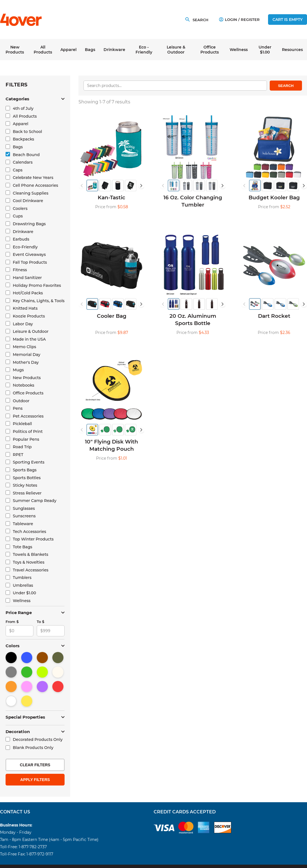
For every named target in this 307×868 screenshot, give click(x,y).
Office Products (210, 50)
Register (250, 20)
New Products (15, 50)
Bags (90, 50)
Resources (292, 50)
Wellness (239, 50)
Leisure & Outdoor (176, 50)
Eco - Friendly (144, 50)
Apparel (68, 50)
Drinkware (114, 50)
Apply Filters (35, 780)
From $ (12, 622)
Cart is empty (288, 20)
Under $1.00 (265, 50)
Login (228, 20)
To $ (40, 622)
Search (286, 86)
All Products (43, 50)
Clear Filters (35, 765)
